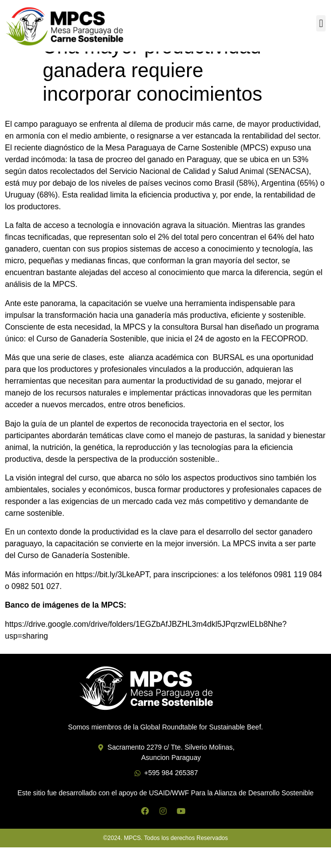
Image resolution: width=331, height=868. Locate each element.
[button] (321, 23)
